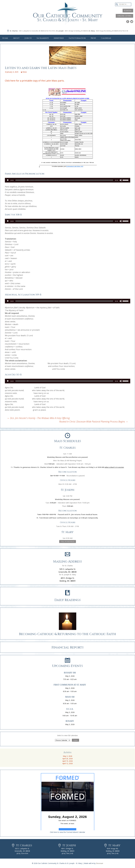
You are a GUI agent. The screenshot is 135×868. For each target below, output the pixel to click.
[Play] (8, 180)
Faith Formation (77, 38)
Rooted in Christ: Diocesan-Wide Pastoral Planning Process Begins (94, 422)
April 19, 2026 (68, 761)
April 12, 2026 (68, 763)
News (93, 38)
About (16, 38)
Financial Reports (68, 647)
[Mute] (121, 180)
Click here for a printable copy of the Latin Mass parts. (35, 81)
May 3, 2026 (68, 756)
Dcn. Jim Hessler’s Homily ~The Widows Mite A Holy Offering (38, 418)
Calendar (106, 38)
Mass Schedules (68, 441)
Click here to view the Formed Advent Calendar (67, 832)
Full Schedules (68, 542)
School (128, 11)
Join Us (28, 38)
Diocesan (100, 863)
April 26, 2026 (68, 759)
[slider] (64, 180)
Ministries (59, 38)
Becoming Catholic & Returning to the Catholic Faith (67, 634)
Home (5, 38)
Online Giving (124, 16)
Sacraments (43, 38)
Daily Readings (68, 600)
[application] (68, 180)
